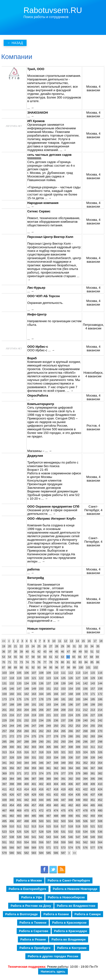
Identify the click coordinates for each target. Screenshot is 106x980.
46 (63, 652)
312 (100, 747)
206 (41, 710)
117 (4, 678)
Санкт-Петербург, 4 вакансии (93, 510)
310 (85, 747)
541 (34, 837)
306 (56, 747)
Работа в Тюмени (33, 923)
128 (85, 678)
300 (12, 747)
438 (100, 795)
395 (93, 779)
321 (63, 752)
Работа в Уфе (32, 897)
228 (100, 715)
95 (51, 667)
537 (4, 837)
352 (85, 763)
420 (71, 789)
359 (34, 768)
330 (26, 758)
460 (56, 805)
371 (19, 773)
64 (68, 657)
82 (74, 662)
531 (63, 832)
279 (63, 736)
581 (19, 853)
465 (93, 805)
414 (26, 789)
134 (26, 683)
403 (49, 784)
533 (78, 832)
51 (92, 652)
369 (4, 773)
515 (49, 826)
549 (93, 837)
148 (26, 689)
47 (68, 652)
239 (78, 720)
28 (57, 646)
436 (85, 795)
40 (27, 652)
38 (15, 652)
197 (78, 705)
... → (31, 108)
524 (12, 832)
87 (4, 667)
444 (41, 800)
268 (85, 731)
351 (78, 763)
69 (97, 657)
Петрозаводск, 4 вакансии (93, 327)
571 (49, 848)
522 (100, 826)
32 (80, 646)
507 (93, 821)
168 (71, 694)
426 (12, 795)
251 (63, 726)
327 (4, 758)
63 (63, 657)
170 (85, 694)
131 (4, 683)
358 (26, 768)
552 (12, 842)
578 (100, 848)
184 (85, 699)
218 (26, 715)
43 (45, 652)
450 (85, 800)
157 (93, 689)
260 (26, 731)
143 (93, 683)
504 (71, 821)
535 (93, 832)
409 (93, 784)
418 (56, 789)
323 (78, 752)
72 (15, 662)
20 (9, 646)
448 (71, 800)
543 (49, 837)
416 (41, 789)
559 (63, 842)
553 (19, 842)
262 (41, 731)
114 (85, 673)
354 (100, 763)
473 (49, 810)
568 (26, 848)
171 (93, 694)
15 (83, 641)
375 (49, 773)
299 (4, 747)
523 (4, 832)
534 (85, 832)
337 (78, 758)
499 (34, 821)
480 (100, 810)
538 (12, 837)
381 (93, 773)
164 (41, 694)
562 (85, 842)
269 (93, 731)
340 (100, 758)
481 (4, 816)
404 (56, 784)
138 (56, 683)
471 (34, 810)
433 (63, 795)
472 (41, 810)
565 (4, 848)
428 (26, 795)
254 (85, 726)
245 (19, 726)
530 (56, 832)
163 (34, 694)
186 (100, 699)
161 (19, 694)
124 (56, 678)
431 (49, 795)
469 (19, 810)
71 (9, 662)
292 (56, 742)
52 (98, 652)
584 (41, 853)
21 (15, 646)
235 (49, 720)
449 (78, 800)
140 (71, 683)
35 (98, 646)
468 (12, 810)
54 (9, 657)
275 (34, 736)
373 (34, 773)
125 (63, 678)
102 (96, 667)
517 (63, 826)
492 (85, 816)
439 (4, 800)
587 (63, 853)
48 (74, 652)
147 (19, 689)
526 (26, 832)
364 (71, 768)
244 (12, 726)
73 (21, 662)
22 (21, 646)
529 (49, 832)
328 (12, 758)
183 (78, 699)
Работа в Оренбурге (35, 948)
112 (71, 673)
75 (33, 662)
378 (71, 773)
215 (4, 715)
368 (100, 768)
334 (56, 758)
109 (49, 673)
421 (78, 789)
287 (19, 742)
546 (71, 837)
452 (100, 800)
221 (49, 715)
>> (74, 853)
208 (56, 710)
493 (93, 816)
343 (19, 763)
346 (41, 763)
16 (89, 641)
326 (100, 752)
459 (49, 805)
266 (71, 731)
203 (19, 710)
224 (71, 715)
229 (4, 720)
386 (26, 779)
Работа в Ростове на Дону (31, 906)
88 (9, 667)
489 (63, 816)
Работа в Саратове (34, 931)
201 (4, 710)
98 (68, 667)
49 (80, 652)
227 (93, 715)
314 (12, 752)
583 (34, 853)
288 (26, 742)
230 (12, 720)
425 (4, 795)
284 (100, 736)
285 (4, 742)
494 (100, 816)
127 (78, 678)
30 (68, 646)
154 (71, 689)
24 (33, 646)
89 (15, 667)
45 (57, 652)
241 (93, 720)
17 (95, 641)
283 (93, 736)
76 (39, 662)
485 (34, 816)
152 (56, 689)
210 (71, 710)
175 (19, 699)
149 (34, 689)
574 (71, 848)
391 (63, 779)
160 (12, 694)
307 (63, 747)
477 (78, 810)
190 (26, 705)
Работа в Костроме (72, 948)
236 (56, 720)
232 (26, 720)
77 (45, 662)
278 (56, 736)
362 (56, 768)
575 (78, 848)
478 (85, 810)
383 (4, 779)
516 (56, 826)
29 (63, 646)
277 (49, 736)
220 (41, 715)
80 (63, 662)
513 (34, 826)
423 (93, 789)
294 (71, 742)
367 (93, 768)
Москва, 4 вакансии (93, 88)
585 (49, 853)
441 (19, 800)
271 (4, 736)
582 (26, 853)
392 (71, 779)
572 (56, 848)
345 (34, 763)
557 (49, 842)
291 (49, 742)
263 (49, 731)
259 (19, 731)
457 (34, 805)
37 (9, 652)
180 (56, 699)
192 (41, 705)
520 (85, 826)
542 (41, 837)
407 (78, 784)
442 (26, 800)
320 (56, 752)
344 (26, 763)
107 (34, 673)
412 (12, 789)
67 (85, 657)
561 (78, 842)
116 (100, 673)
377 (63, 773)
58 (33, 657)
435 (78, 795)
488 (56, 816)
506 (85, 821)
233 (34, 720)
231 (19, 720)
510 (12, 826)
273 (19, 736)
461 (63, 805)
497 (19, 821)
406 (71, 784)
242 (100, 720)
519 (78, 826)
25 (39, 646)
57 (27, 657)
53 (4, 657)
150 (41, 689)
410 (100, 784)
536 (100, 832)
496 (12, 821)
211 (78, 710)
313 (4, 752)
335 (63, 758)
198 (85, 705)
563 (93, 842)
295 (78, 742)
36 (4, 652)
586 (56, 853)
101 (88, 667)
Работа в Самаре (88, 914)
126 (71, 678)
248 (41, 726)
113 (78, 673)
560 (71, 842)
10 (54, 641)
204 (26, 710)
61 (51, 657)
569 (34, 848)
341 (4, 763)
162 (26, 694)
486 (41, 816)
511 (19, 826)
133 (19, 683)
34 (92, 646)
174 (12, 699)
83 (80, 662)
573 (63, 848)
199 (93, 705)
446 (56, 800)
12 (66, 641)
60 (45, 657)
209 (63, 710)
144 (100, 683)
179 (49, 699)
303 (34, 747)
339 (93, 758)
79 (57, 662)
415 (34, 789)
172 (100, 694)
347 (49, 763)
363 (63, 768)
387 (34, 779)
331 (34, 758)
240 (85, 720)
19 (4, 646)
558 (56, 842)
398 (12, 784)
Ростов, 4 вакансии (93, 427)
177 (34, 699)
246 (26, 726)
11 (60, 641)
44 (51, 652)
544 (56, 837)
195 (63, 705)
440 (12, 800)
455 (19, 805)
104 (12, 673)
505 (78, 821)
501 (49, 821)
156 (85, 689)
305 (49, 747)
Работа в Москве (29, 880)
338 (85, 758)
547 (78, 837)
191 (34, 705)
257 (4, 731)
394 (85, 779)
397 (4, 784)
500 (41, 821)
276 (41, 736)
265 (63, 731)
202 (12, 710)
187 (4, 705)
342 (12, 763)
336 (71, 758)
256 (100, 726)
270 (100, 731)
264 (56, 731)
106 (26, 673)
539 (19, 837)
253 (78, 726)
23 (27, 646)
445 (49, 800)
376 (56, 773)
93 (39, 667)
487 (49, 816)
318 (41, 752)
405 (63, 784)
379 (78, 773)
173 (4, 699)
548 (85, 837)
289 (34, 742)
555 (34, 842)
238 (71, 720)
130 (100, 678)
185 (93, 699)
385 (19, 779)
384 (12, 779)
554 (26, 842)
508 (100, 821)
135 (34, 683)
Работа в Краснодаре (71, 931)
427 (19, 795)
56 (21, 657)
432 (56, 795)
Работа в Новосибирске (66, 897)
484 (26, 816)
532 (71, 832)
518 (71, 826)
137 (49, 683)
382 (100, 773)
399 (19, 784)
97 (63, 667)
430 (41, 795)
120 (26, 678)
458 (41, 805)
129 (93, 678)
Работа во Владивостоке (76, 906)
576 (85, 848)
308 (71, 747)
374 (41, 773)
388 (41, 779)
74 (27, 662)
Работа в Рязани (33, 939)
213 (93, 710)
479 (93, 810)
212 (85, 710)
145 (4, 689)
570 (41, 848)
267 (78, 731)
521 (93, 826)
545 (63, 837)
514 (41, 826)
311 (93, 747)
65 (74, 657)
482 (12, 816)
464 (85, 805)
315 (19, 752)
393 (78, 779)
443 (34, 800)
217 (19, 715)
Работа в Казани (56, 914)
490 (71, 816)
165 (49, 694)
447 (63, 800)
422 (85, 789)
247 (34, 726)
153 (63, 689)
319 (49, 752)
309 (78, 747)
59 (39, 657)
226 (85, 715)
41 (33, 652)
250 (56, 726)
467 (4, 810)
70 (4, 662)
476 (71, 810)
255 (93, 726)
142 (85, 683)
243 (4, 726)
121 (34, 678)
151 (49, 689)
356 (12, 768)
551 (4, 842)
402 (41, 784)
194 (56, 705)
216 (12, 715)
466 (100, 805)
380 (85, 773)
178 (41, 699)
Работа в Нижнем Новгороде (75, 889)
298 (100, 742)
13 (71, 641)
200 (100, 705)
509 (4, 826)
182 (71, 699)
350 (71, 763)
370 (12, 773)
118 (12, 678)
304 (41, 747)
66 (80, 657)
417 (49, 789)
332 (41, 758)
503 (63, 821)
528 (41, 832)
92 (33, 667)
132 (12, 683)
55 (15, 657)
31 (74, 646)
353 (93, 763)
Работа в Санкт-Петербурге (69, 880)
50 (86, 652)
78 (51, 662)
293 (63, 742)
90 (21, 667)
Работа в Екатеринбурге (27, 889)
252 (71, 726)
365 (78, 768)
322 (71, 752)
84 (86, 662)
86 (98, 662)
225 (78, 715)
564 (100, 842)
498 (26, 821)
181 (63, 699)
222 (56, 715)
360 (41, 768)
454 (12, 805)
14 (77, 641)
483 (19, 816)
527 (34, 832)
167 (63, 694)
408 (85, 784)
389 (49, 779)
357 (19, 768)
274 (26, 736)
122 (41, 678)
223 (63, 715)
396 (100, 779)
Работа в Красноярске (69, 923)
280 (71, 736)
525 (19, 832)
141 (78, 683)
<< (4, 641)
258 (12, 731)
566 (12, 848)
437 (93, 795)
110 (56, 673)
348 (56, 763)
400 (26, 784)
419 (63, 789)
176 (26, 699)
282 (85, 736)
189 (19, 705)
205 (34, 710)
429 (34, 795)
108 (41, 673)
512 (26, 826)
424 (100, 789)
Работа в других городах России (53, 956)
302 (26, 747)
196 (71, 705)
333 (49, 758)
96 (57, 667)
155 (78, 689)
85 (92, 662)
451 (93, 800)
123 (49, 678)
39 (21, 652)
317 (34, 752)
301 (19, 747)
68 (92, 657)
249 (49, 726)
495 (4, 821)
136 (41, 683)
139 (63, 683)
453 (4, 805)
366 (85, 768)
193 (49, 705)
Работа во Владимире (69, 939)
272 (12, 736)
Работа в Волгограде (22, 914)
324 (85, 752)
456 (26, 805)
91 (27, 667)
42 (39, 652)
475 (63, 810)
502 (56, 821)
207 (49, 710)
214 (100, 710)
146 (12, 689)
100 (81, 667)
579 (4, 853)
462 (71, 805)
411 (4, 789)
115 (93, 673)
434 (71, 795)
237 (63, 720)
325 (93, 752)
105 (19, 673)
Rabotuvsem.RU (53, 10)
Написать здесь (53, 971)
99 (74, 667)
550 (100, 837)
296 (85, 742)
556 (41, 842)
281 (78, 736)
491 (78, 816)
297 (93, 742)
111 (63, 673)
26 (45, 646)
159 (4, 694)
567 (19, 848)
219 (34, 715)
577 (93, 848)
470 (26, 810)
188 (12, 705)
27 (51, 646)
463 (78, 805)
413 (19, 789)
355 (4, 768)
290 (41, 742)
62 (57, 657)
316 (26, 752)
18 (101, 641)
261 (34, 731)
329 (19, 758)
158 (100, 689)
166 (56, 694)
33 (86, 646)
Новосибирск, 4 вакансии (93, 374)
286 (12, 742)
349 (63, 763)
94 (45, 667)
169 (78, 694)
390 (56, 779)
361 (49, 768)
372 (26, 773)
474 (56, 810)
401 (34, 784)
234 (41, 720)
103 (4, 673)
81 (68, 662)
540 (26, 837)
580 (12, 853)
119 (19, 678)
